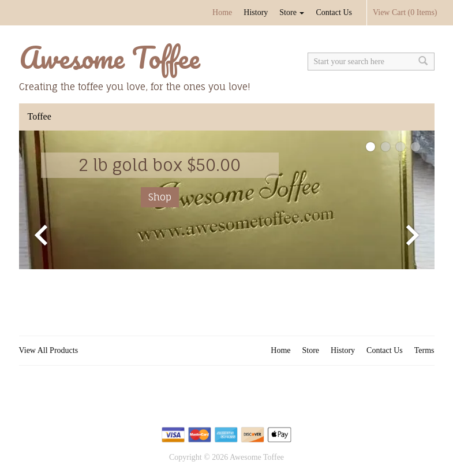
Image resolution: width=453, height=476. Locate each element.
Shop (160, 197)
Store (292, 12)
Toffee (40, 116)
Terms (424, 350)
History (256, 12)
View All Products (49, 350)
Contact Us (334, 12)
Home (222, 12)
